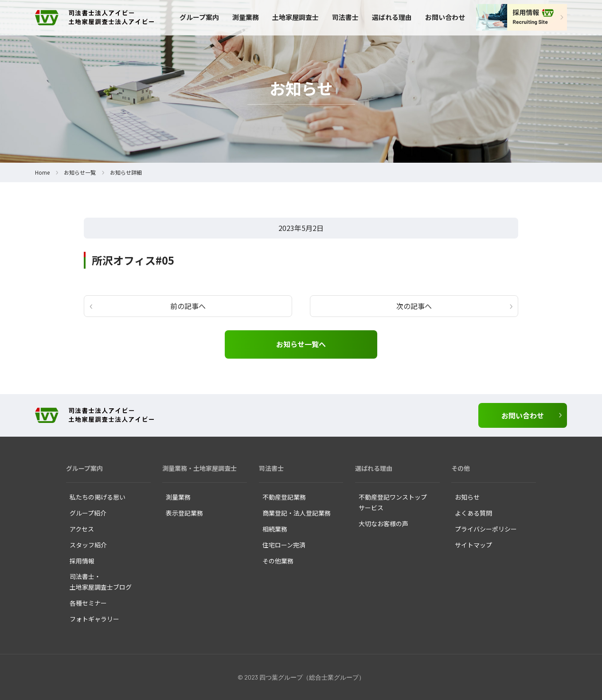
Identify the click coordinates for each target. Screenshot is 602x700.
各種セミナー (88, 603)
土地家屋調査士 (295, 17)
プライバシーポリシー (486, 529)
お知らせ (467, 497)
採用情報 (82, 561)
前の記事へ (188, 306)
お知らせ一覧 (80, 172)
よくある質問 (473, 513)
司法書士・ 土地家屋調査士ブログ (101, 582)
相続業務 (275, 529)
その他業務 (278, 561)
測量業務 (246, 17)
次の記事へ (414, 306)
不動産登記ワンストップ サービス (393, 502)
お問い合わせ (445, 17)
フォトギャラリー (94, 619)
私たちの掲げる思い (98, 497)
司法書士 (345, 17)
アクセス (82, 529)
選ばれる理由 (392, 17)
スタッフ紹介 (88, 545)
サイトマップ (473, 545)
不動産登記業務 (284, 497)
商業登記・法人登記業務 (297, 513)
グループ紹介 (88, 513)
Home (42, 172)
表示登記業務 (184, 513)
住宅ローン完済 (284, 545)
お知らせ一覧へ (301, 344)
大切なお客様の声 (383, 524)
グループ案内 (199, 17)
